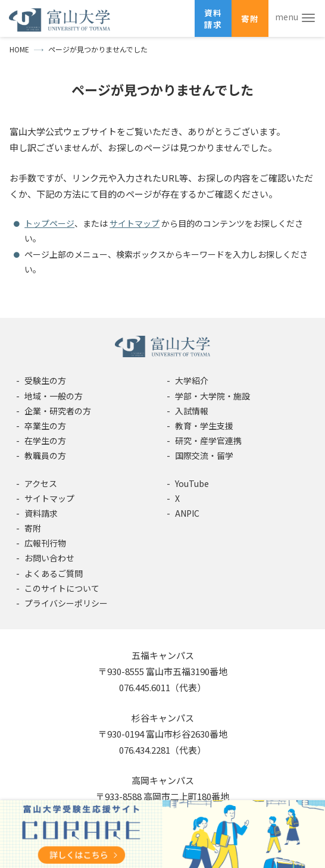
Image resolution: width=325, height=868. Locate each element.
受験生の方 (45, 380)
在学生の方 (45, 441)
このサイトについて (62, 588)
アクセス (41, 483)
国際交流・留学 (204, 455)
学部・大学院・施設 (212, 396)
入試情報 (192, 411)
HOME (19, 49)
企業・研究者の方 (58, 411)
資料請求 (213, 18)
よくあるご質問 (54, 573)
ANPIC (187, 513)
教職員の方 (45, 455)
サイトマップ (135, 223)
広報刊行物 (45, 543)
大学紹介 (192, 380)
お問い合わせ (49, 558)
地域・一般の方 (54, 396)
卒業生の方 (45, 426)
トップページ (49, 223)
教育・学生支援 (204, 426)
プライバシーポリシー (66, 603)
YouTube (192, 483)
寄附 (250, 18)
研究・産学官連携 (208, 441)
